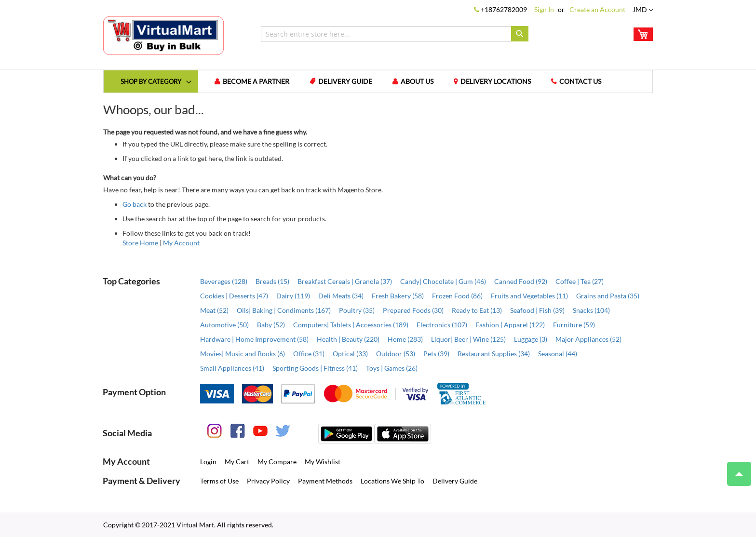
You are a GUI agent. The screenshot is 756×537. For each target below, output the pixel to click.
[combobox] (395, 34)
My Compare (277, 462)
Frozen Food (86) (457, 296)
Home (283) (405, 339)
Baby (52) (271, 325)
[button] (643, 10)
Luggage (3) (531, 339)
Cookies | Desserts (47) (234, 296)
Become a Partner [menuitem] (256, 81)
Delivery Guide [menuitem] (345, 81)
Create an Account (597, 9)
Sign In (544, 9)
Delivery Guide (455, 481)
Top (735, 469)
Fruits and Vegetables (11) (529, 296)
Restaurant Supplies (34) (494, 354)
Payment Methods (325, 481)
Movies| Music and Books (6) (243, 354)
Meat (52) (214, 310)
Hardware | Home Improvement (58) (254, 339)
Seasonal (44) (558, 354)
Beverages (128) (224, 281)
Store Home (140, 243)
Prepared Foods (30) (413, 310)
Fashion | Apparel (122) (510, 325)
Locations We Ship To (392, 481)
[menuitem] (151, 81)
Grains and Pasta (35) (608, 296)
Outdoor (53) (396, 354)
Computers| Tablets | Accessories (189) (351, 325)
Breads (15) (272, 281)
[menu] (378, 81)
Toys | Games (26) (392, 368)
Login (208, 462)
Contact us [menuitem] (580, 81)
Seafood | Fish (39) (537, 310)
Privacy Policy (268, 481)
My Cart (237, 462)
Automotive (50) (224, 325)
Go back (135, 204)
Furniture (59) (574, 325)
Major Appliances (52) (588, 339)
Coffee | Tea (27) (580, 281)
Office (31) (309, 354)
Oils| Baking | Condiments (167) (284, 310)
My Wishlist (323, 462)
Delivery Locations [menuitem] (496, 81)
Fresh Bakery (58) (398, 296)
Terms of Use (219, 481)
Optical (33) (350, 354)
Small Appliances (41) (232, 368)
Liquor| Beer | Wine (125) (468, 339)
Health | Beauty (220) (348, 339)
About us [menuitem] (417, 81)
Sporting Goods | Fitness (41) (315, 368)
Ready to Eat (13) (477, 310)
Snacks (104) (591, 310)
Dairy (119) (293, 296)
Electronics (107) (442, 325)
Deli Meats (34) (341, 296)
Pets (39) (436, 354)
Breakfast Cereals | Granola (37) (345, 281)
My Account (181, 243)
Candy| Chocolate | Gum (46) (443, 281)
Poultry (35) (357, 310)
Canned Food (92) (521, 281)
